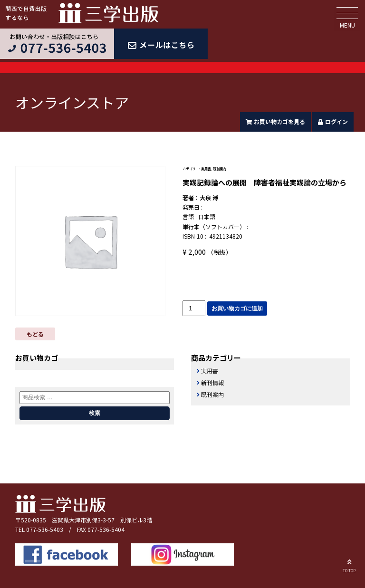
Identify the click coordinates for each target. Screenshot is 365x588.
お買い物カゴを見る (276, 121)
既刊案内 (220, 169)
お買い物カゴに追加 (237, 308)
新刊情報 (212, 382)
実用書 (206, 169)
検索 (95, 413)
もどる (35, 334)
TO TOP (349, 565)
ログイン (333, 121)
